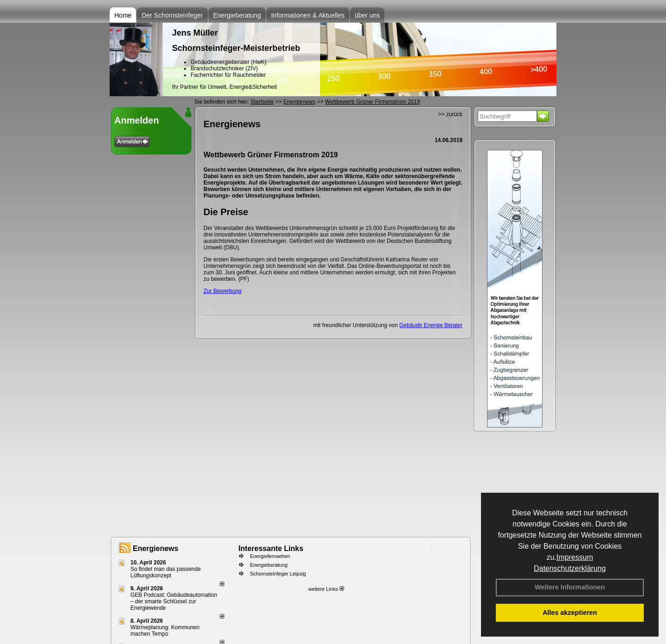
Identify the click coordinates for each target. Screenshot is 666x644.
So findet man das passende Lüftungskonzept (166, 572)
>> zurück (450, 114)
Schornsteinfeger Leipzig (278, 574)
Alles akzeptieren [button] (570, 613)
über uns (367, 15)
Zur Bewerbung (222, 291)
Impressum (575, 557)
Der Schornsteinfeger (172, 15)
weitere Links (326, 589)
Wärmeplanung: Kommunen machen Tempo (165, 631)
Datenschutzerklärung (570, 568)
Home (123, 15)
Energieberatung (237, 15)
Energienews (156, 548)
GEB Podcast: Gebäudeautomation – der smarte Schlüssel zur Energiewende (174, 601)
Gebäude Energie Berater (431, 325)
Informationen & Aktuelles (308, 15)
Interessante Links (271, 548)
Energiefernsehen (270, 556)
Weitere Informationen (570, 587)
